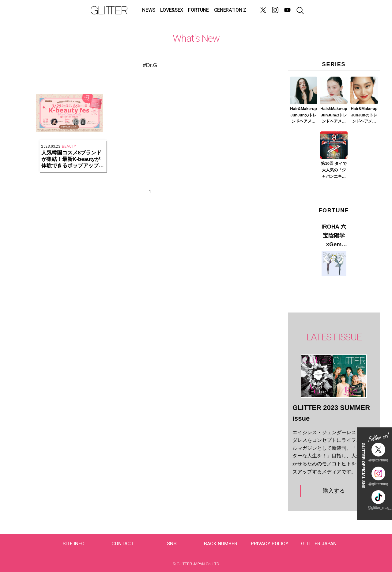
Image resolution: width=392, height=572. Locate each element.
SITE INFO (73, 544)
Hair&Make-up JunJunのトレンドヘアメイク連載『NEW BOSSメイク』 (304, 116)
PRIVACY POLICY (270, 544)
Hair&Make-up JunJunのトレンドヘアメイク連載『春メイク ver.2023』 (334, 116)
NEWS (149, 10)
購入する (334, 491)
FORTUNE (198, 10)
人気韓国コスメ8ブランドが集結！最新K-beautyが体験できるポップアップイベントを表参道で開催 (73, 159)
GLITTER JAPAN (319, 544)
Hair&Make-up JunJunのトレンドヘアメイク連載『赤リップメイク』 (364, 116)
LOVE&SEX (171, 10)
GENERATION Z (230, 10)
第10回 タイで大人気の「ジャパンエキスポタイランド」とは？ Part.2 (334, 170)
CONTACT (123, 544)
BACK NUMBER (221, 544)
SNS (172, 544)
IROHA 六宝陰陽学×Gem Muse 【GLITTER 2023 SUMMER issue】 (334, 236)
